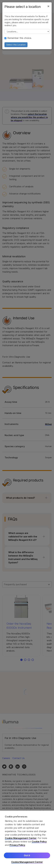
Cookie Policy (39, 844)
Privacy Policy (17, 848)
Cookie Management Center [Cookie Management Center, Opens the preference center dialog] (27, 865)
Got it (27, 858)
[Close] (48, 6)
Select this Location (16, 45)
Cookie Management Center (21, 841)
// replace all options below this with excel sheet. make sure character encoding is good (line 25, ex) (27, 31)
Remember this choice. (18, 38)
